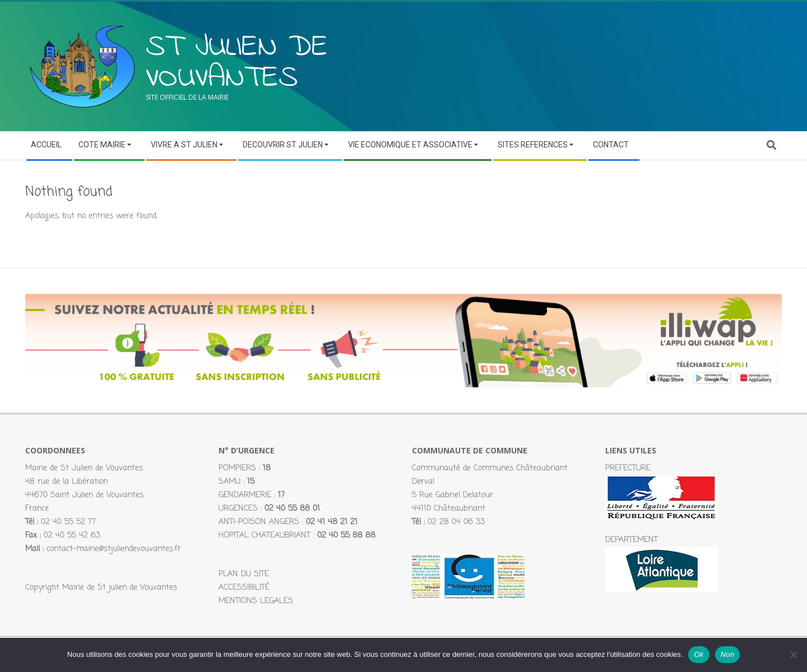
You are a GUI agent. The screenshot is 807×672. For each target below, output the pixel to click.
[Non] (793, 655)
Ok (699, 654)
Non (728, 654)
